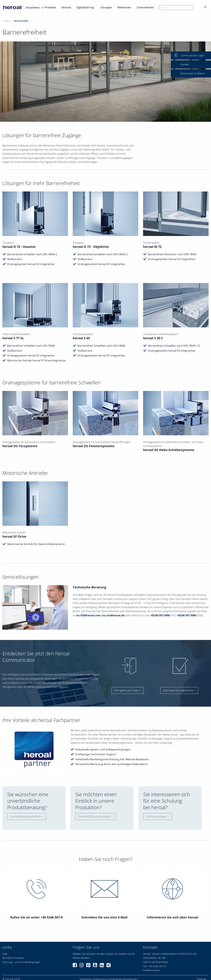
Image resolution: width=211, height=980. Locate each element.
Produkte (50, 7)
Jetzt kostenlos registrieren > (179, 690)
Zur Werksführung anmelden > (95, 816)
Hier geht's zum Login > (128, 690)
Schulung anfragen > (158, 816)
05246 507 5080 (187, 617)
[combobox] (176, 8)
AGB (5, 954)
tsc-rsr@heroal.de (113, 617)
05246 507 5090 (160, 617)
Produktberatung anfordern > (27, 816)
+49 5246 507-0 (157, 966)
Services (66, 7)
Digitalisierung (85, 7)
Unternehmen (145, 7)
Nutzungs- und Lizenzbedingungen (21, 962)
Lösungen (106, 7)
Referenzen (124, 7)
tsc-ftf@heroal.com (88, 617)
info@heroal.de (151, 970)
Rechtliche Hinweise (13, 958)
